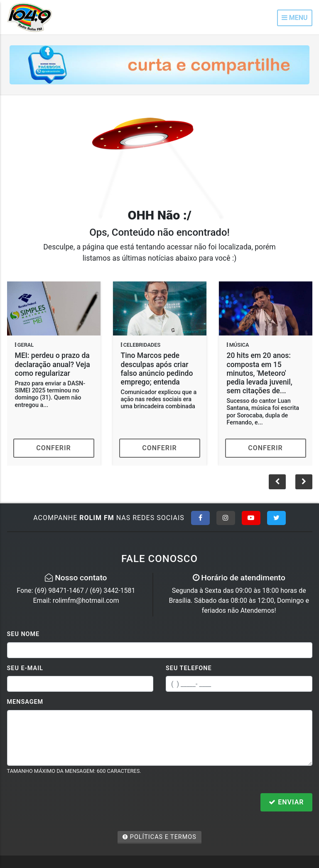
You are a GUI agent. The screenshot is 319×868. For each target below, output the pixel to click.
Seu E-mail (25, 668)
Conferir (54, 448)
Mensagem (25, 702)
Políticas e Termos (159, 837)
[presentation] (70, 803)
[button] (304, 482)
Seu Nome (23, 634)
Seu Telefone (189, 668)
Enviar (286, 802)
